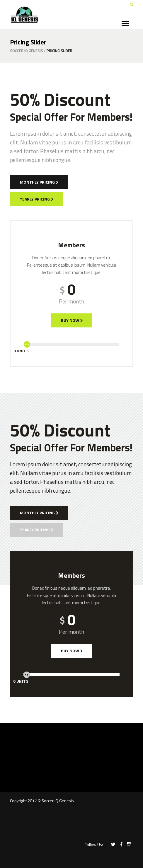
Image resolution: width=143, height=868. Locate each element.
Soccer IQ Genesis (27, 51)
